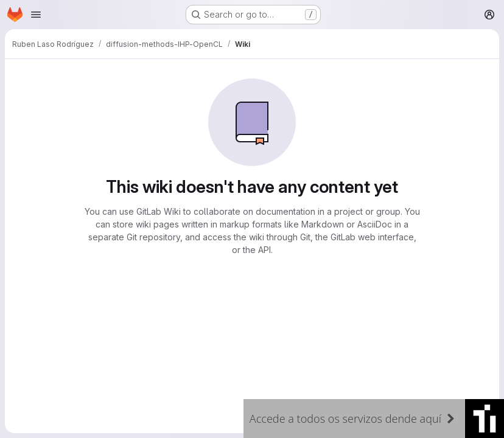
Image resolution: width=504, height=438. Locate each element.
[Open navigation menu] (36, 15)
